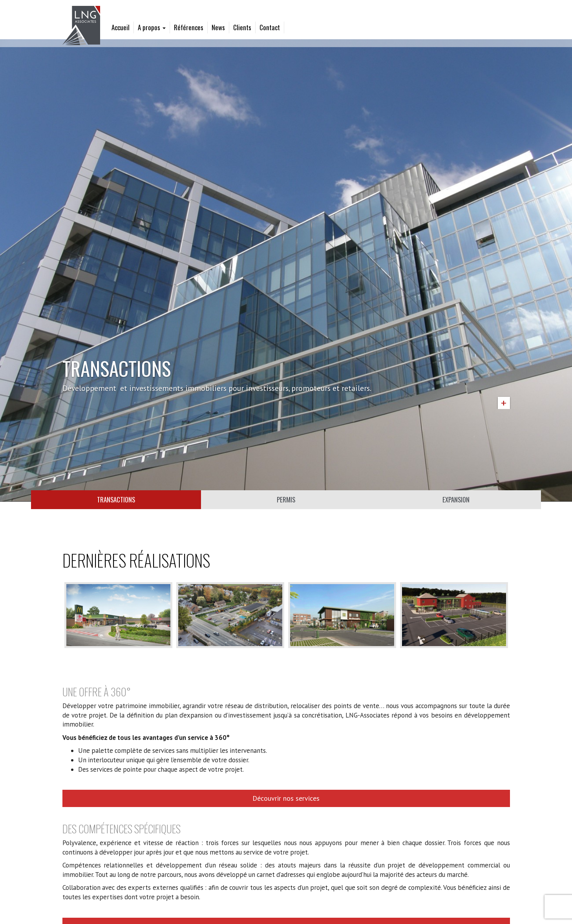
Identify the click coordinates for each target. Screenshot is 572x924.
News (218, 27)
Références (189, 27)
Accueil (121, 27)
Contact (270, 27)
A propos (152, 27)
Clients (242, 27)
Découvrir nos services (286, 798)
